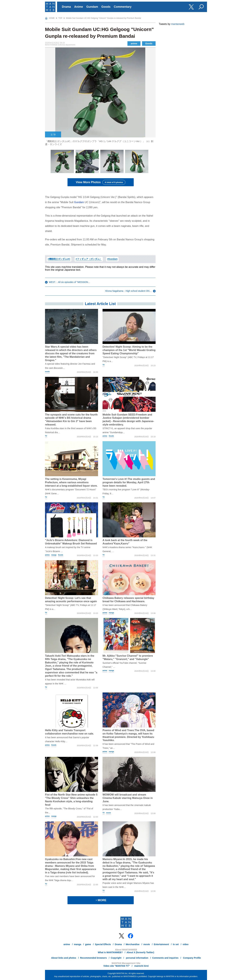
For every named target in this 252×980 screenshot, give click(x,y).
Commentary (123, 7)
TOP (60, 18)
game (88, 944)
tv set (176, 944)
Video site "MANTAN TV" (117, 966)
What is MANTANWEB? (110, 952)
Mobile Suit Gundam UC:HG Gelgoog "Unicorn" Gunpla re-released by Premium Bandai (104, 18)
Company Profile (192, 958)
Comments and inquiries (165, 958)
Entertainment (161, 944)
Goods (106, 7)
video (186, 944)
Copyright (116, 958)
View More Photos (101, 182)
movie (47, 372)
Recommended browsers (93, 958)
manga (54, 555)
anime (134, 44)
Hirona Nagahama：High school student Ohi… (128, 291)
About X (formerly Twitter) (140, 952)
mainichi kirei (141, 966)
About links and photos (64, 958)
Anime (79, 7)
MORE (101, 900)
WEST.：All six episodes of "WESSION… (70, 282)
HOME (52, 18)
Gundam (92, 7)
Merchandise (133, 944)
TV (104, 365)
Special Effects (103, 944)
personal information (137, 958)
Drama (66, 7)
